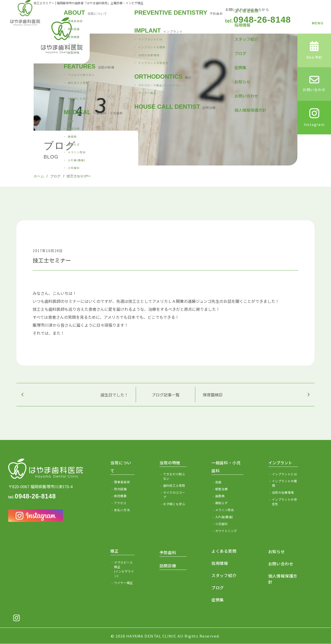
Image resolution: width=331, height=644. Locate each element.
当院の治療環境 (283, 492)
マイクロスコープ (174, 495)
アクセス (120, 503)
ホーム (39, 176)
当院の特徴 (170, 463)
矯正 (115, 551)
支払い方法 (122, 510)
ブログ (55, 176)
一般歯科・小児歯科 (226, 467)
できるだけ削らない (174, 476)
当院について (121, 467)
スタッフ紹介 (224, 575)
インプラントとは (285, 474)
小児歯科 (221, 524)
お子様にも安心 (174, 504)
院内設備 (120, 489)
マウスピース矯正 (124, 569)
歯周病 (220, 496)
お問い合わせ (281, 564)
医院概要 (120, 496)
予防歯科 (168, 552)
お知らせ (277, 551)
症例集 (218, 600)
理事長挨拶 (122, 482)
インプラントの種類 (285, 483)
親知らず (221, 503)
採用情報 (220, 563)
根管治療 (221, 489)
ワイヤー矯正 (124, 583)
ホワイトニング (226, 531)
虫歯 (218, 482)
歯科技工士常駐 (174, 485)
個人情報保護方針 (283, 579)
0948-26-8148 (258, 20)
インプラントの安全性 (285, 502)
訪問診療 (168, 566)
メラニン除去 (225, 510)
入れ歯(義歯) (224, 517)
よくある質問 (224, 551)
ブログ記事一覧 (166, 395)
